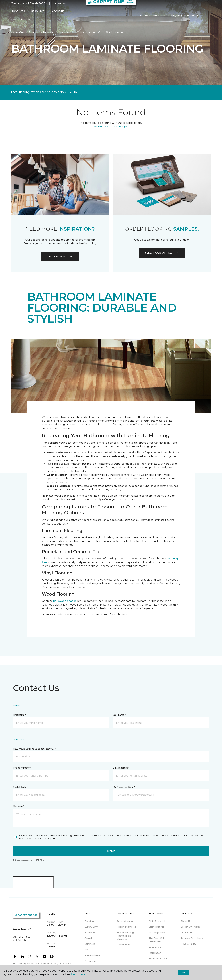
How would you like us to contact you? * (34, 749)
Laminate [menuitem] (90, 944)
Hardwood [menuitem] (90, 933)
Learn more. (78, 974)
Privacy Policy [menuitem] (188, 944)
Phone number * (22, 768)
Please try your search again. (111, 127)
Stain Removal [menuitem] (157, 921)
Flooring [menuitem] (89, 921)
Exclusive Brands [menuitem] (158, 959)
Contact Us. (71, 92)
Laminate (48, 32)
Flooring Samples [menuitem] (126, 927)
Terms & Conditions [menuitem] (192, 938)
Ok (184, 972)
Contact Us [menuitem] (187, 933)
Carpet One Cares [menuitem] (191, 927)
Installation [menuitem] (155, 953)
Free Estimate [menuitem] (92, 955)
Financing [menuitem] (90, 961)
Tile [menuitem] (87, 950)
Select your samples (162, 253)
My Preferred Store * (124, 787)
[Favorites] (208, 18)
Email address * (121, 768)
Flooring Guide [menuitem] (157, 933)
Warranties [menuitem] (155, 947)
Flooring (34, 32)
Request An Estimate (185, 18)
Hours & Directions (152, 18)
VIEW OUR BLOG (60, 256)
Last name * (119, 715)
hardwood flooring (65, 601)
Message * (18, 806)
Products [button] (18, 13)
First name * (20, 715)
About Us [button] (58, 13)
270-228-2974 (59, 6)
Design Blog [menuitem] (123, 945)
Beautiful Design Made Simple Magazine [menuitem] (126, 936)
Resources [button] (38, 13)
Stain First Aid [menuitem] (156, 927)
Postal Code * (20, 787)
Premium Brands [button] (23, 22)
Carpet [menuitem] (88, 938)
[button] (204, 18)
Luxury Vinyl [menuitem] (91, 927)
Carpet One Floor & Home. (36, 964)
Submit (111, 851)
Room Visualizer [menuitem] (126, 921)
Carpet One (18, 32)
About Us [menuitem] (186, 921)
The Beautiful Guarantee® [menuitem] (156, 940)
